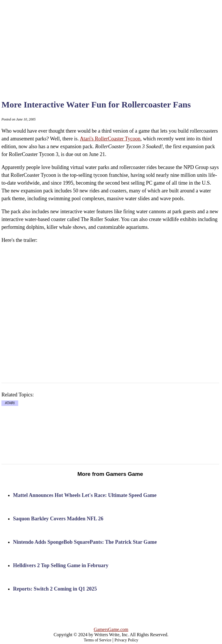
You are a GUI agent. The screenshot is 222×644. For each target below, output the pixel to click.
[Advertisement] (119, 43)
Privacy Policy (126, 640)
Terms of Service (98, 640)
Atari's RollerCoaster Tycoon (110, 139)
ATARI (10, 403)
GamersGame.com (111, 629)
